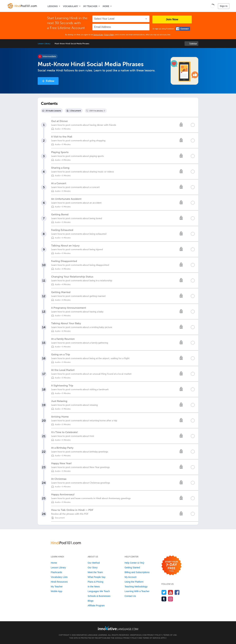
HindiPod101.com (138, 635)
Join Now (172, 19)
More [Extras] (106, 6)
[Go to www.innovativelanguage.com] (118, 628)
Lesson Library (44, 44)
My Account (130, 577)
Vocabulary (70, 6)
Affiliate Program (96, 606)
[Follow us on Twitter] (164, 592)
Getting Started (132, 568)
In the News (94, 587)
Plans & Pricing (95, 582)
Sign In (224, 6)
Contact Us (130, 596)
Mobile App (56, 591)
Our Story (93, 568)
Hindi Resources (59, 582)
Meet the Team (95, 572)
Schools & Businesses (99, 596)
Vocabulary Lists (59, 577)
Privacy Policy (109, 35)
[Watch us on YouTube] (171, 592)
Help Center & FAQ (134, 563)
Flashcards (56, 572)
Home (54, 563)
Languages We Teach (99, 591)
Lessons (53, 6)
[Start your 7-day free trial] (172, 565)
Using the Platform (134, 582)
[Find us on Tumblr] (164, 599)
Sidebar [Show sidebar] (193, 44)
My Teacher (90, 6)
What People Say (97, 577)
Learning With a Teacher (137, 591)
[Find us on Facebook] (177, 592)
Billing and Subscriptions (137, 572)
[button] (212, 6)
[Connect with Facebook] (183, 29)
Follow (50, 81)
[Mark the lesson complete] (193, 125)
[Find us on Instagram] (171, 599)
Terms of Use (98, 35)
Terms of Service (152, 638)
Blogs (91, 601)
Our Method (94, 563)
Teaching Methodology (136, 587)
